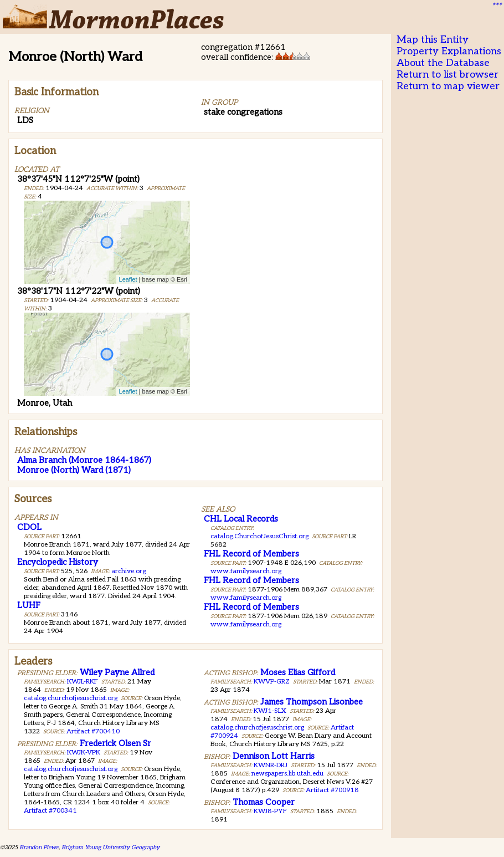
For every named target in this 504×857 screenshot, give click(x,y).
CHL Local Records (241, 519)
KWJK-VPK (84, 753)
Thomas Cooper (264, 802)
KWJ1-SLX (270, 711)
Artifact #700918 (332, 790)
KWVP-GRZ (272, 682)
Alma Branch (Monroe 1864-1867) (84, 460)
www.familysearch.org (246, 571)
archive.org (128, 571)
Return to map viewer (448, 86)
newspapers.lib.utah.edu (287, 774)
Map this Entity (433, 40)
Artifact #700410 (93, 731)
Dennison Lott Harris (274, 756)
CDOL (29, 527)
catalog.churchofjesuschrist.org (71, 698)
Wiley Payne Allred (117, 672)
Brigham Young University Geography (110, 847)
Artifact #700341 (50, 811)
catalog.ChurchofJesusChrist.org (259, 536)
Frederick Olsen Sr (115, 743)
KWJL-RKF (83, 682)
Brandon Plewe (39, 847)
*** (496, 6)
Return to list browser (448, 75)
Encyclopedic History (58, 562)
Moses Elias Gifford (298, 672)
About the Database (443, 63)
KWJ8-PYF (270, 811)
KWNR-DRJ (271, 765)
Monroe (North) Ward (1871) (74, 470)
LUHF (29, 605)
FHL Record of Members (251, 554)
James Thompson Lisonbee (312, 702)
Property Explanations (449, 51)
